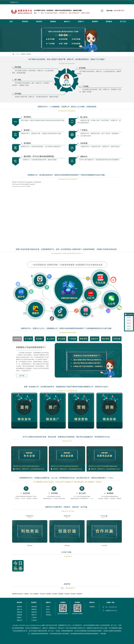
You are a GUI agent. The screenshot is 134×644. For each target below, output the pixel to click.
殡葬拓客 (20, 615)
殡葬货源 (34, 609)
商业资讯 (39, 22)
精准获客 (95, 22)
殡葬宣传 (23, 54)
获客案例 (109, 22)
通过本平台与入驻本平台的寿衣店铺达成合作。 (27, 466)
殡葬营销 (20, 612)
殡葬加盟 (34, 607)
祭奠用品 (49, 615)
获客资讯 (25, 22)
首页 (11, 22)
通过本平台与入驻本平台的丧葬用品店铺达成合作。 (104, 466)
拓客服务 (92, 607)
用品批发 (34, 612)
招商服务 (53, 22)
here (29, 186)
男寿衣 (48, 609)
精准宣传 (29, 54)
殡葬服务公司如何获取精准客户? (31, 347)
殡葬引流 (20, 620)
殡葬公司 (34, 615)
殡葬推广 (20, 618)
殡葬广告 (20, 609)
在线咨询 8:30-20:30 (111, 611)
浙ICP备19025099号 (52, 625)
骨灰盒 (48, 612)
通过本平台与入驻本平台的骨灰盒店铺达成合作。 (65, 466)
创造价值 (67, 516)
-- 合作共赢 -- (104, 516)
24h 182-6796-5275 (111, 607)
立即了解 (22, 376)
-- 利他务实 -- (30, 516)
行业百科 (34, 620)
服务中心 (67, 22)
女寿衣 (48, 607)
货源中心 (81, 22)
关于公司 (123, 22)
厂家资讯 (34, 618)
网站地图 (103, 634)
